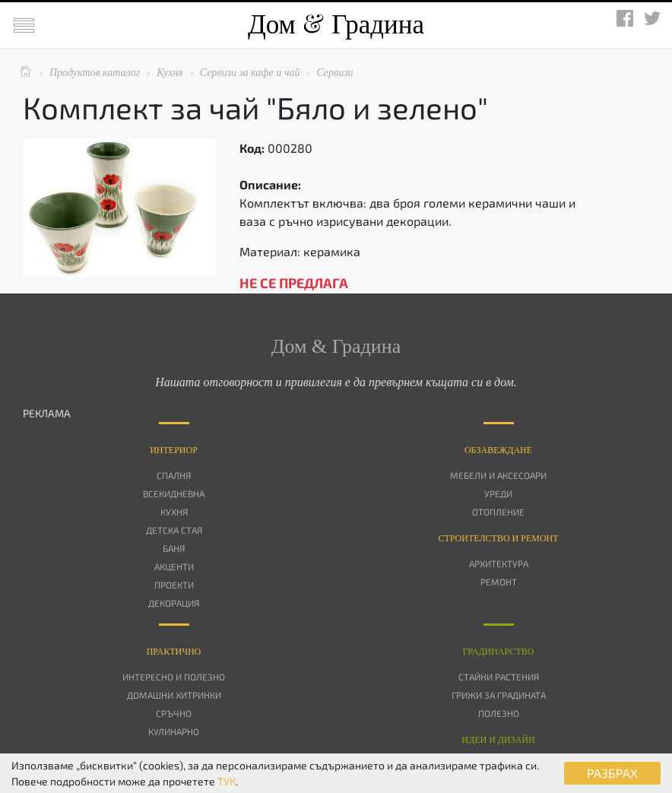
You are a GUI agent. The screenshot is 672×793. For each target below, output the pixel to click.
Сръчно (174, 713)
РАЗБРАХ (612, 773)
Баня (174, 548)
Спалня (174, 475)
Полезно (499, 713)
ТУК (227, 781)
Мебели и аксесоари (498, 475)
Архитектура (499, 563)
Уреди (498, 493)
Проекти (174, 585)
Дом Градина (336, 25)
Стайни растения (499, 677)
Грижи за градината (499, 695)
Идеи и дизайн (498, 740)
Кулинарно (174, 731)
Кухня (174, 512)
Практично (174, 652)
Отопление (498, 512)
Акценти (174, 566)
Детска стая (174, 530)
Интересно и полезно (174, 677)
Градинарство (499, 652)
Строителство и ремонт (498, 538)
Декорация (174, 603)
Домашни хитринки (174, 695)
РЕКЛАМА (47, 413)
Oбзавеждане (498, 450)
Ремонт (499, 582)
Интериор (174, 450)
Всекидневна (174, 493)
